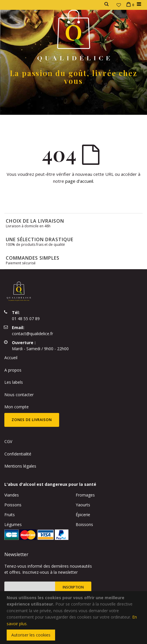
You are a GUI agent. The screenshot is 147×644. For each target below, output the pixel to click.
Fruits (10, 515)
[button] (119, 5)
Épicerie (83, 515)
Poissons (13, 505)
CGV (8, 441)
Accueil (11, 358)
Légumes (13, 524)
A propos (13, 370)
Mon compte (17, 407)
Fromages (85, 495)
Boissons (84, 524)
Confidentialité (18, 454)
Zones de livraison (32, 420)
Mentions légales (20, 466)
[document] (74, 618)
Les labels (14, 382)
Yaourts (83, 505)
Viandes (12, 495)
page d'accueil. (80, 181)
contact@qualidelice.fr (32, 334)
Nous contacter (19, 395)
